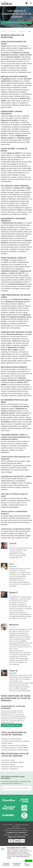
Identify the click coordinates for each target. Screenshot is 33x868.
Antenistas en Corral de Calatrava (11, 739)
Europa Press (24, 801)
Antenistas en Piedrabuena (10, 769)
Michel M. (14, 625)
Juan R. (13, 543)
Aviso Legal (16, 827)
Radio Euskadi (9, 808)
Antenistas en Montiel (8, 765)
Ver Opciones (27, 864)
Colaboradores (8, 835)
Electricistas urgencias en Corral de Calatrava (15, 748)
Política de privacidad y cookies (16, 829)
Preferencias (18, 863)
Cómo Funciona (8, 825)
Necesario (7, 863)
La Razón (9, 815)
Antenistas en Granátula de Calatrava (13, 762)
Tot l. (12, 564)
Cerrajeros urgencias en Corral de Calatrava (14, 745)
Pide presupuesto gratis (16, 23)
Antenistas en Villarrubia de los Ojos (12, 767)
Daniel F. (14, 593)
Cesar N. (13, 671)
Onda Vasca (24, 815)
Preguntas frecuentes (22, 825)
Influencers (18, 835)
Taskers (3, 31)
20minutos (24, 808)
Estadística (7, 865)
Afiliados (26, 835)
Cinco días (9, 801)
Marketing (17, 865)
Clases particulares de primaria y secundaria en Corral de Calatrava (15, 742)
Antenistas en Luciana (8, 760)
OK (29, 861)
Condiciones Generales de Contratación (16, 831)
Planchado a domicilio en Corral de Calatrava (15, 750)
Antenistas (12, 31)
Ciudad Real (22, 31)
